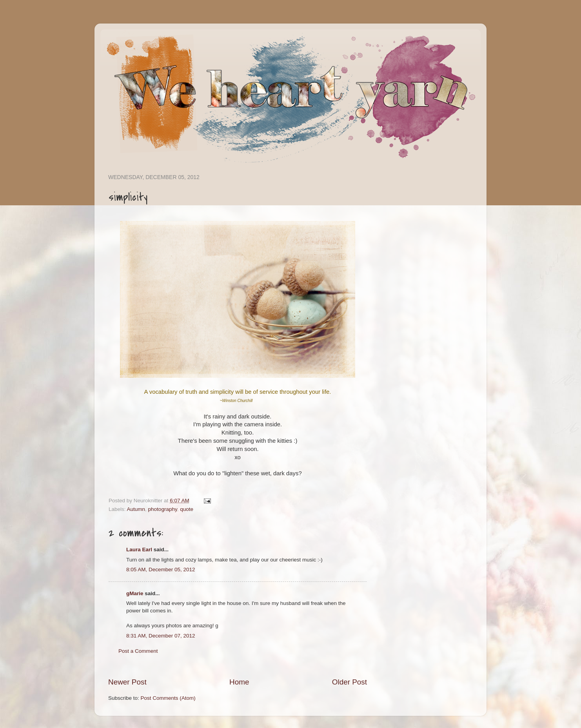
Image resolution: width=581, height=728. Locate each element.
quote (187, 509)
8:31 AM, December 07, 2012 (161, 636)
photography (163, 509)
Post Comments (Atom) (168, 698)
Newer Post (127, 682)
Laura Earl (139, 550)
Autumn (136, 509)
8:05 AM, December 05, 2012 (161, 570)
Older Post (350, 682)
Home (239, 682)
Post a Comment (138, 651)
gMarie (135, 593)
